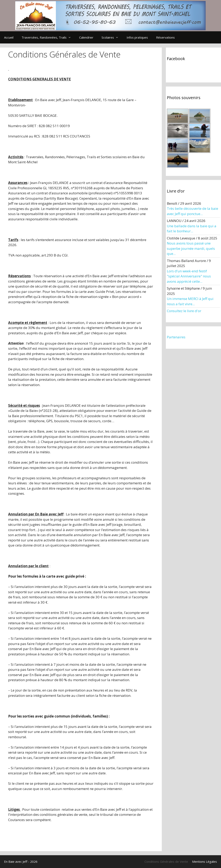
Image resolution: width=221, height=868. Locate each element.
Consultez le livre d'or (184, 311)
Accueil (9, 37)
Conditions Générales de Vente (166, 862)
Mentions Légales (205, 862)
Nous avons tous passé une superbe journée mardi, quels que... (191, 248)
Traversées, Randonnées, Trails (48, 37)
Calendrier (86, 37)
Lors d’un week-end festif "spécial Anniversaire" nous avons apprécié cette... (189, 276)
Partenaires (176, 337)
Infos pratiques (137, 37)
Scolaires (112, 37)
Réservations (165, 37)
